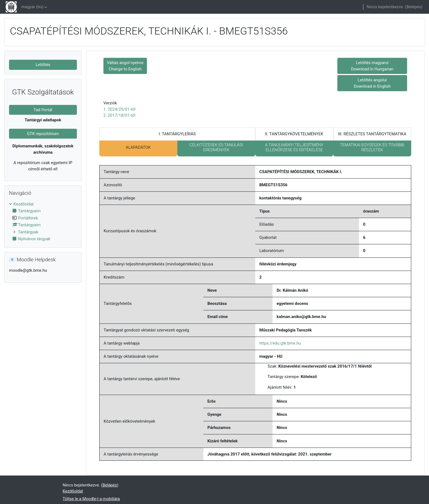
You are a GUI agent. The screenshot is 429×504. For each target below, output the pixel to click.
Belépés (414, 7)
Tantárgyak (28, 232)
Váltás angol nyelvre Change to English (125, 66)
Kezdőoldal (24, 204)
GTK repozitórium (43, 134)
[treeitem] (43, 222)
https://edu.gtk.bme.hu (280, 343)
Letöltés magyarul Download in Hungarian (372, 66)
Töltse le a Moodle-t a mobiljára (91, 499)
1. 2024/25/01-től (119, 109)
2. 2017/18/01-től (119, 115)
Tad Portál (43, 110)
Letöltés (43, 65)
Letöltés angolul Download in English (372, 83)
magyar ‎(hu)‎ (32, 7)
